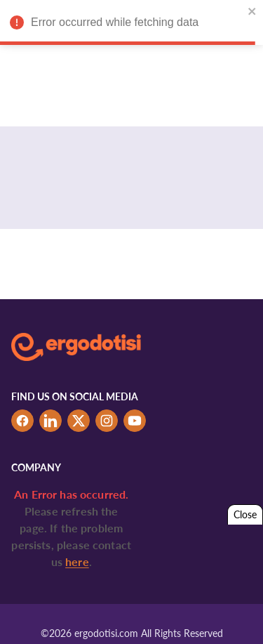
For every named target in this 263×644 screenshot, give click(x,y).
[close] (250, 11)
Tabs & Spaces (206, 614)
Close (245, 514)
